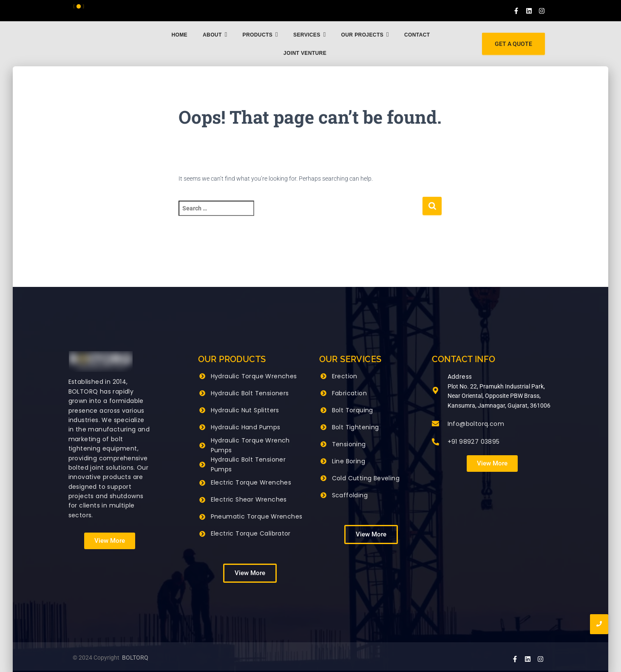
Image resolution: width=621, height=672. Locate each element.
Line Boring (349, 461)
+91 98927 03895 (474, 442)
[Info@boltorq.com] (435, 424)
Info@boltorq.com (476, 424)
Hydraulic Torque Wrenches (254, 376)
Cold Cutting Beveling (366, 478)
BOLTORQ (135, 658)
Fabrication (349, 393)
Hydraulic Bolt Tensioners (250, 393)
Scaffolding (350, 495)
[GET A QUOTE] (513, 44)
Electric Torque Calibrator (251, 533)
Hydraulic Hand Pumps (246, 427)
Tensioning (349, 444)
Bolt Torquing (353, 410)
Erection (345, 376)
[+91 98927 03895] (435, 442)
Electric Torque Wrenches (251, 482)
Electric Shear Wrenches (249, 499)
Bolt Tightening (356, 427)
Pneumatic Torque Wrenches (257, 516)
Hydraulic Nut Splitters (245, 410)
